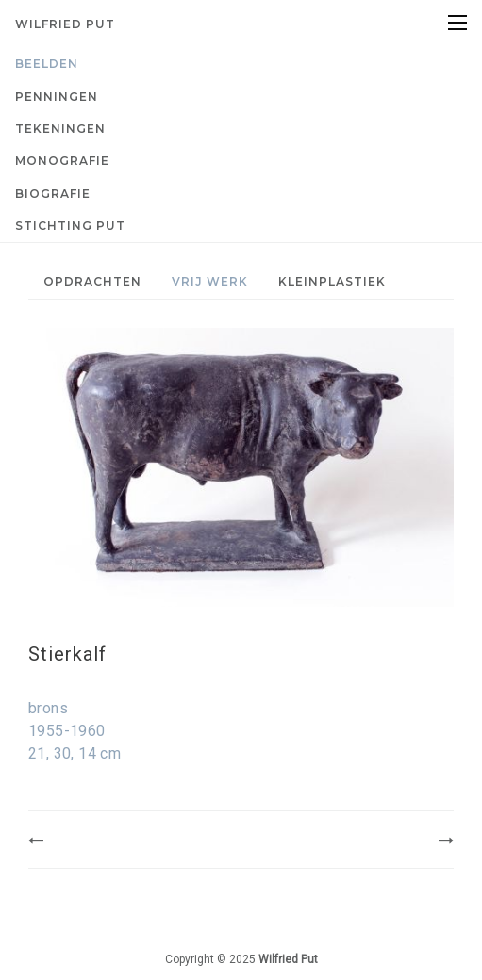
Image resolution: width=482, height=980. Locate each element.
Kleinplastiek (332, 281)
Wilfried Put (65, 24)
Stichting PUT (70, 226)
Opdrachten (92, 281)
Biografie (53, 194)
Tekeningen (60, 129)
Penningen (57, 97)
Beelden (47, 64)
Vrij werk (210, 281)
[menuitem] (241, 64)
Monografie (62, 161)
